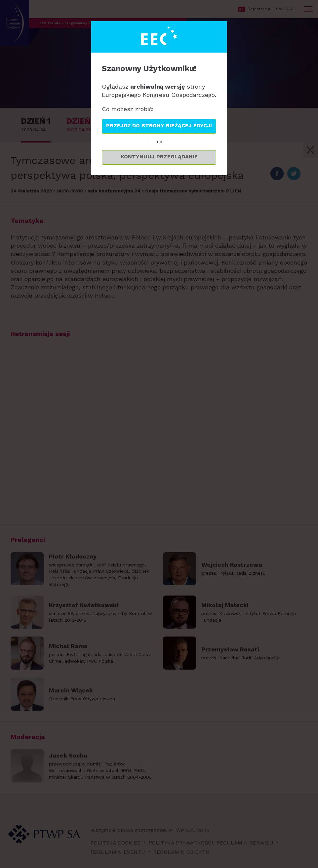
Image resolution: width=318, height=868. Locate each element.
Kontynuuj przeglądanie (159, 157)
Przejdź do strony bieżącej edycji (159, 125)
